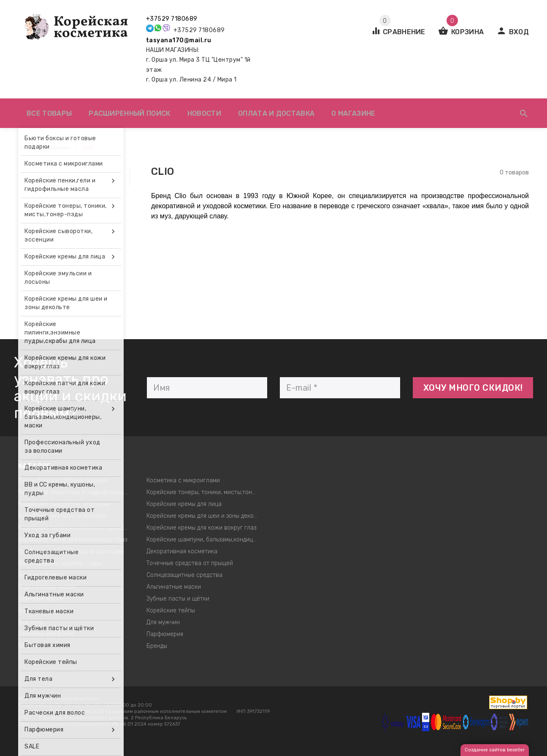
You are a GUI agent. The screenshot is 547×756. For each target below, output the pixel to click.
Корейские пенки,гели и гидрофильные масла (76, 492)
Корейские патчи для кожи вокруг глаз (73, 540)
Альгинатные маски (174, 587)
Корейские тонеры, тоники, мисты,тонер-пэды (204, 492)
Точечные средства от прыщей (190, 563)
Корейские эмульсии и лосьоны (62, 516)
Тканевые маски (41, 599)
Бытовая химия (39, 611)
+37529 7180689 (172, 19)
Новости (204, 113)
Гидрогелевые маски (47, 587)
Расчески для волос (46, 634)
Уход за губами (39, 575)
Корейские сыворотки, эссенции (64, 504)
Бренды (157, 646)
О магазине (353, 113)
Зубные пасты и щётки (178, 599)
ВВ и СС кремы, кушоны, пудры (60, 563)
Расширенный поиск (129, 113)
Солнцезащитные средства (184, 575)
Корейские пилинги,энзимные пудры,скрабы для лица (76, 528)
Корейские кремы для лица (184, 504)
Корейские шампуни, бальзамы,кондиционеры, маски (204, 540)
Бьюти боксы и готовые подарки (63, 480)
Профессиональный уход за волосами (71, 551)
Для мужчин (163, 622)
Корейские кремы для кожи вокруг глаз (201, 528)
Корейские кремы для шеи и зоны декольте (204, 516)
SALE (25, 646)
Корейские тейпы (171, 611)
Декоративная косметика (182, 551)
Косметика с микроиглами (183, 480)
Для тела (31, 622)
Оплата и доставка (276, 113)
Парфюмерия (165, 634)
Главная (27, 147)
